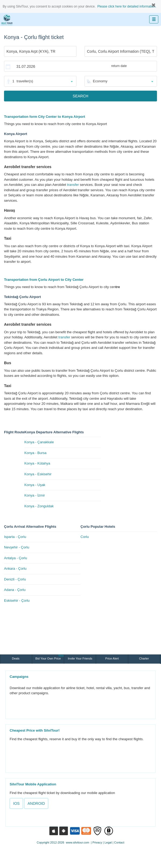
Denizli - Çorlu (15, 579)
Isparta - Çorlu (15, 537)
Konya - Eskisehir (38, 474)
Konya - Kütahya (37, 463)
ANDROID (36, 803)
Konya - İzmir (35, 495)
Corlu (85, 537)
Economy (100, 81)
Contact (119, 842)
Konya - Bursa (35, 453)
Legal (108, 842)
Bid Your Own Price (50, 657)
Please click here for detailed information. (127, 6)
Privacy (97, 842)
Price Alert (112, 658)
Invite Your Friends (80, 658)
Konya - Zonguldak (39, 506)
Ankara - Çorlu (15, 568)
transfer (73, 185)
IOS (16, 803)
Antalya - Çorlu (16, 558)
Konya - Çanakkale (39, 442)
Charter (144, 658)
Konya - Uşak (35, 485)
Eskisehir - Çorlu (17, 600)
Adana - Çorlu (15, 590)
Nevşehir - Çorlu (17, 547)
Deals (16, 658)
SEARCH (80, 96)
